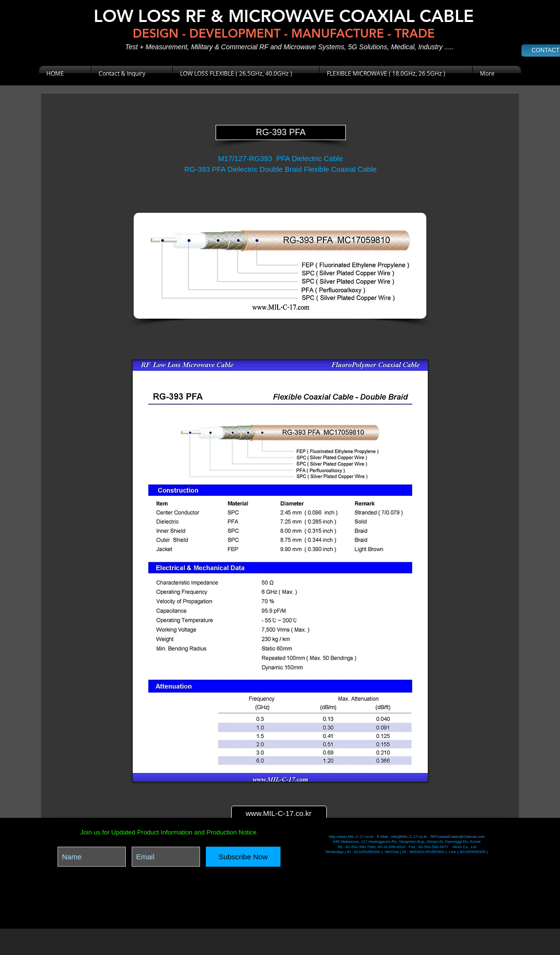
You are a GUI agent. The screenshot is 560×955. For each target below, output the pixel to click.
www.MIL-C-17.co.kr (278, 813)
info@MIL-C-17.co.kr (409, 837)
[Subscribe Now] (243, 857)
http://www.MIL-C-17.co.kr (352, 837)
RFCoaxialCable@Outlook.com (458, 837)
